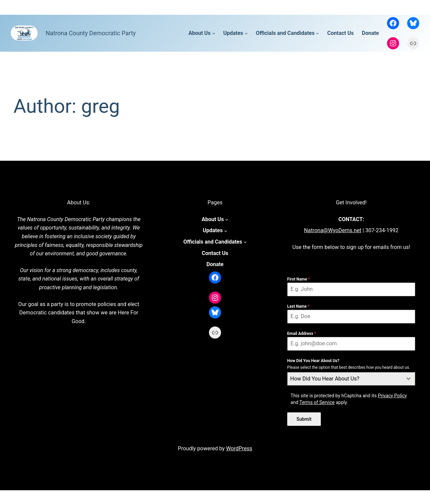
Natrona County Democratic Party (91, 33)
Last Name (298, 306)
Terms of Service (317, 402)
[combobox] (351, 379)
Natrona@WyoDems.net (333, 230)
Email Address (302, 334)
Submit (304, 419)
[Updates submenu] (246, 33)
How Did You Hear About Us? (313, 361)
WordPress (239, 447)
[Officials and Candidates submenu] (317, 33)
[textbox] (345, 379)
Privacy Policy (392, 396)
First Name (299, 279)
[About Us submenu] (214, 33)
